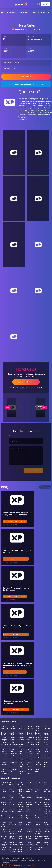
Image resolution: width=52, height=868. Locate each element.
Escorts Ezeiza (46, 844)
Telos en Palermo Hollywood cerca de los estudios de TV (18, 627)
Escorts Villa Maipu (13, 823)
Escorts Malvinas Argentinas (47, 804)
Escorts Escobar (4, 803)
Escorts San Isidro (13, 817)
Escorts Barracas (30, 727)
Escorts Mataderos (5, 743)
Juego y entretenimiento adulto (15, 521)
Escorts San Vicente (39, 848)
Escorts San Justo (39, 837)
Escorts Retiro (4, 757)
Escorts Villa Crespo (14, 763)
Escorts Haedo (20, 830)
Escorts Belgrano (47, 727)
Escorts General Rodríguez (13, 831)
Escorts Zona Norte (12, 798)
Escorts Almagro (12, 727)
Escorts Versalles (4, 763)
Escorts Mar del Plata (20, 784)
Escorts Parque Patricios (30, 751)
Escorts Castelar (46, 823)
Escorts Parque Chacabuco (13, 751)
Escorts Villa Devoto (29, 764)
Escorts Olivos (28, 810)
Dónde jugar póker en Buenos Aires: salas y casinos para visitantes (17, 514)
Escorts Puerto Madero (38, 751)
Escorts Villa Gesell (47, 790)
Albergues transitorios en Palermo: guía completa (17, 702)
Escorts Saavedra (13, 757)
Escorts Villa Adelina (46, 818)
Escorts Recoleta (46, 750)
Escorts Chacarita (30, 734)
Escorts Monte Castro (21, 744)
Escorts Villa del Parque (21, 764)
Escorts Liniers (46, 739)
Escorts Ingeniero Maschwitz (30, 804)
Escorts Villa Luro (38, 763)
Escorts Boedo (4, 734)
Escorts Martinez (4, 810)
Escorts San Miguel (21, 817)
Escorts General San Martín (21, 804)
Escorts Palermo (46, 743)
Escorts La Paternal (39, 739)
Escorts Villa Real (14, 770)
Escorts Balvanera (22, 727)
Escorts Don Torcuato (47, 798)
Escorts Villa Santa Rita (22, 771)
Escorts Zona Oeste (30, 823)
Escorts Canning (38, 844)
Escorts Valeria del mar (21, 791)
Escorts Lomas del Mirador (38, 831)
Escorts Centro (12, 783)
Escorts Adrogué (4, 844)
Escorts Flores (12, 739)
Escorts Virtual (38, 770)
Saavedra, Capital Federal (27, 29)
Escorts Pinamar (4, 790)
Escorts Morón (20, 837)
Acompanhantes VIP (33, 387)
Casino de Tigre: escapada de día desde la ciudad (16, 589)
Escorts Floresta (21, 739)
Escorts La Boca (30, 739)
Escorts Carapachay (39, 797)
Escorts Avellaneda (13, 844)
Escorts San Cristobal (22, 758)
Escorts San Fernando (4, 818)
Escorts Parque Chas (21, 751)
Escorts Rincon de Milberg (47, 811)
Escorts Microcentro (14, 743)
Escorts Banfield (20, 844)
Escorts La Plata (5, 783)
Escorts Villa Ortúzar (46, 764)
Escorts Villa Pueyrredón (5, 771)
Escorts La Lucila (38, 803)
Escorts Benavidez (21, 797)
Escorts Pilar (37, 810)
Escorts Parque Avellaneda (5, 751)
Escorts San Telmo (39, 757)
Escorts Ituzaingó (29, 830)
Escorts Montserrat (31, 743)
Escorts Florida (12, 803)
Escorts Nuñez (38, 743)
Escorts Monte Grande (20, 849)
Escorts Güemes (38, 783)
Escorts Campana (29, 797)
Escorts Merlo (4, 837)
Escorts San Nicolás (29, 758)
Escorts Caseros (38, 823)
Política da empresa (9, 860)
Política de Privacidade (27, 860)
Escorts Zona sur (47, 837)
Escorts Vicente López (37, 818)
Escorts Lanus (4, 848)
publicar (46, 4)
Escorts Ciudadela (4, 830)
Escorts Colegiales (47, 734)
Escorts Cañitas (21, 734)
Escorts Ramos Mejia (28, 838)
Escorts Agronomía (5, 727)
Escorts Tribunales (47, 757)
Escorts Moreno (12, 837)
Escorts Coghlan (38, 734)
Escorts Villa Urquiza (29, 771)
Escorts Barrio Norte (38, 728)
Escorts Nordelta (21, 810)
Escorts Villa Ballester (4, 824)
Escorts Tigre (28, 817)
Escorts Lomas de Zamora (13, 849)
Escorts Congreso (4, 739)
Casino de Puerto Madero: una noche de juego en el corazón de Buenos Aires (17, 665)
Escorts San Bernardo (30, 790)
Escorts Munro (12, 810)
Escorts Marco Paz (47, 830)
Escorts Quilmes (29, 848)
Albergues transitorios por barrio (16, 559)
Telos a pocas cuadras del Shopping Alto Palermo (17, 551)
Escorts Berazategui (30, 844)
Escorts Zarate (20, 823)
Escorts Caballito (12, 734)
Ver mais (45, 487)
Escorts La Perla (47, 783)
